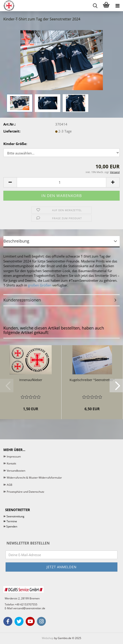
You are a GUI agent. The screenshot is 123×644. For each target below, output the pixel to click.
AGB (10, 485)
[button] (10, 182)
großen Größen (40, 285)
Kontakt (11, 463)
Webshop (48, 638)
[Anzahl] (61, 182)
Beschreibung (16, 241)
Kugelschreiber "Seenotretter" (92, 380)
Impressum (14, 456)
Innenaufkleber (31, 380)
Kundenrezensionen (22, 300)
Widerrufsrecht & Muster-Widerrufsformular (34, 478)
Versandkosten (16, 471)
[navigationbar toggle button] (117, 6)
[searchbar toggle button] (95, 6)
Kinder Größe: (15, 144)
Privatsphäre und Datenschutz (25, 492)
